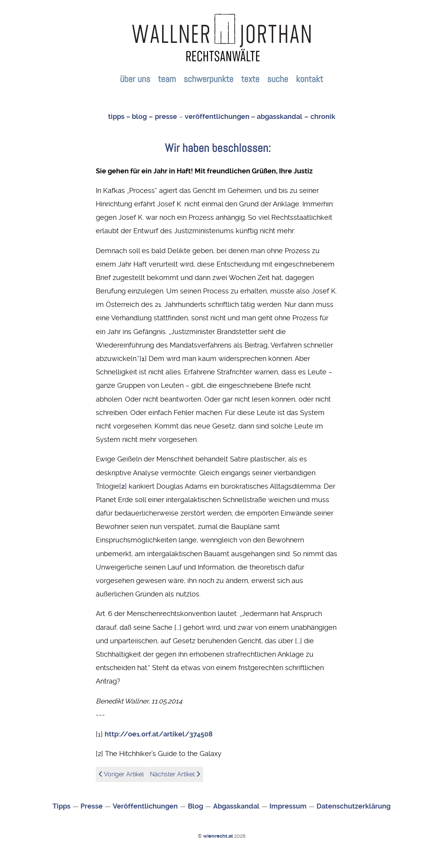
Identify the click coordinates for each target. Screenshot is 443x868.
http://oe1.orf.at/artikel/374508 (159, 734)
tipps (116, 117)
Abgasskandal (236, 806)
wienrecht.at (219, 836)
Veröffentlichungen (145, 806)
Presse (92, 806)
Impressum (288, 806)
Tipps (62, 806)
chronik (323, 117)
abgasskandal (280, 117)
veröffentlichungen (217, 117)
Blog (195, 806)
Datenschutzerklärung (354, 806)
